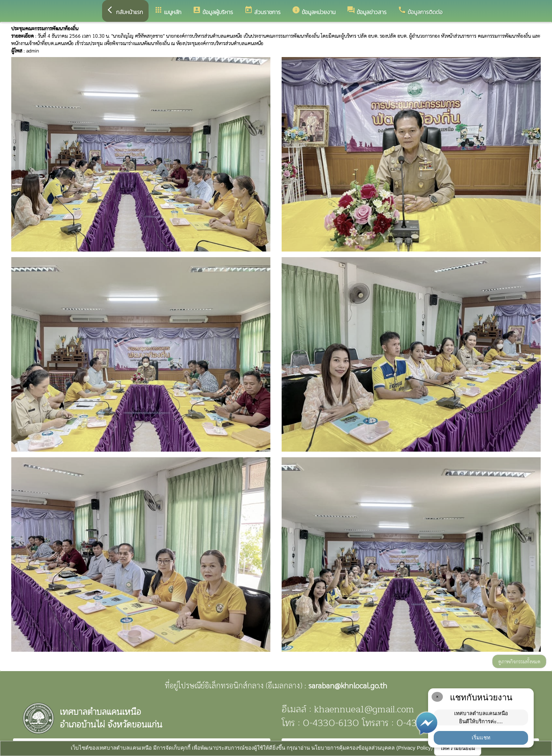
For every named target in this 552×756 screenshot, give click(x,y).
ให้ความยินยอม (458, 748)
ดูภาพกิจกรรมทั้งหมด (519, 661)
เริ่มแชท (481, 738)
